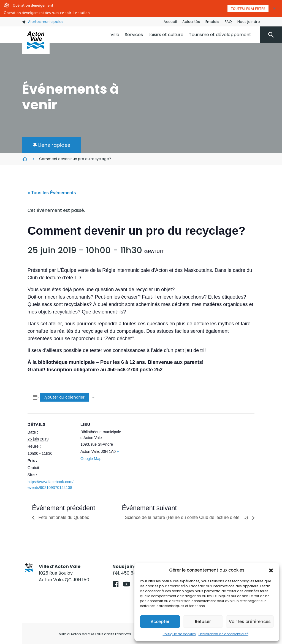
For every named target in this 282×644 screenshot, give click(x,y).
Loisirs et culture (166, 35)
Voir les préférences (250, 622)
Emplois (212, 22)
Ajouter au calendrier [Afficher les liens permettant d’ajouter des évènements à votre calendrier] (64, 397)
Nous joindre (249, 22)
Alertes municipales (43, 22)
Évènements (25, 159)
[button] (271, 570)
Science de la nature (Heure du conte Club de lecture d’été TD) (187, 517)
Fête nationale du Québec (63, 517)
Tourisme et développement (220, 35)
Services (134, 35)
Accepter (160, 622)
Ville (115, 35)
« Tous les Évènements (52, 193)
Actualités (191, 22)
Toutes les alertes (248, 9)
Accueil (170, 22)
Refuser (203, 622)
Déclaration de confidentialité (223, 634)
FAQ (228, 22)
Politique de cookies (179, 634)
